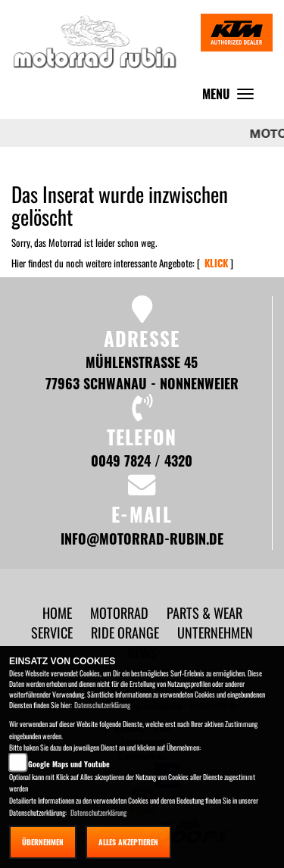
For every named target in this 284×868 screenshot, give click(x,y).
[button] (121, 612)
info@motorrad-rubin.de (142, 538)
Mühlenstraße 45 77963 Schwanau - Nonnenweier (142, 372)
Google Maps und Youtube (69, 764)
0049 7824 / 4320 (142, 460)
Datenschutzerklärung (102, 705)
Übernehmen (43, 842)
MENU (232, 97)
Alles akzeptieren (128, 842)
